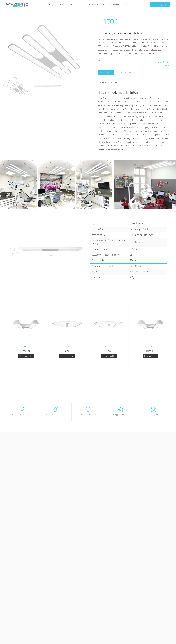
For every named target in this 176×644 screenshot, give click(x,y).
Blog (104, 5)
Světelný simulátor (160, 5)
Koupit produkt (106, 73)
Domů (51, 5)
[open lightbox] (18, 184)
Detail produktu (26, 356)
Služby (73, 5)
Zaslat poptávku (126, 73)
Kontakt (127, 5)
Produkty (62, 5)
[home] (17, 5)
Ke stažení (115, 5)
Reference (93, 5)
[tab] (103, 83)
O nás (82, 5)
